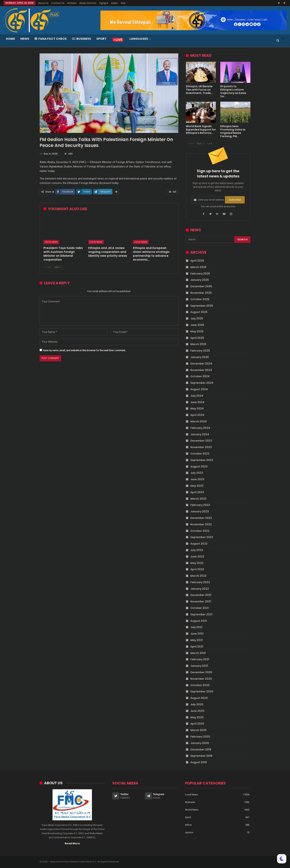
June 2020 (197, 711)
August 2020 (199, 698)
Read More (72, 843)
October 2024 (200, 376)
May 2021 (197, 640)
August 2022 (199, 544)
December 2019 (201, 749)
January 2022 (200, 589)
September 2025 (202, 306)
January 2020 (200, 743)
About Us (43, 3)
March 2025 (198, 344)
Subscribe (235, 200)
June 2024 (197, 402)
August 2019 (199, 762)
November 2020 (201, 679)
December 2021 (201, 595)
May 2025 (197, 331)
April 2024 (197, 415)
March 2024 (198, 421)
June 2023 (197, 479)
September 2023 (202, 460)
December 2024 (201, 364)
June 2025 (197, 325)
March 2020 (198, 730)
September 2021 (201, 614)
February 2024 (200, 428)
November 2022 (201, 524)
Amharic (72, 3)
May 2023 (197, 486)
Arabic (114, 3)
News (25, 39)
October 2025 (200, 299)
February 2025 (200, 351)
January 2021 (199, 666)
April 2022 (197, 569)
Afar (123, 3)
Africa (188, 825)
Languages (139, 39)
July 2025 (197, 318)
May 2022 (197, 563)
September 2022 (202, 537)
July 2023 (197, 473)
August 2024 (199, 389)
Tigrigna (104, 3)
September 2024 (202, 383)
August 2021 (199, 621)
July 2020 (197, 704)
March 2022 (198, 576)
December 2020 (201, 672)
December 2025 (201, 286)
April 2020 (197, 724)
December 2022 (201, 518)
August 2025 (199, 312)
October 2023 (200, 454)
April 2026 (197, 261)
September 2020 (202, 691)
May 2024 (197, 408)
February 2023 (200, 505)
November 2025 (201, 293)
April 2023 (197, 492)
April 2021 (197, 647)
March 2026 (198, 267)
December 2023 (201, 441)
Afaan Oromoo (88, 3)
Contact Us (58, 3)
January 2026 (200, 280)
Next (58, 267)
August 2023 (199, 466)
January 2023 (200, 511)
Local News (51, 242)
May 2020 (197, 717)
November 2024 (201, 370)
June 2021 (197, 634)
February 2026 (200, 273)
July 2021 (196, 627)
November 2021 (201, 601)
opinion (189, 833)
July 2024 (197, 396)
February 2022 (200, 582)
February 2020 (200, 737)
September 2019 (201, 756)
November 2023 (201, 447)
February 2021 (200, 659)
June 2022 (197, 556)
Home (10, 39)
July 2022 (197, 550)
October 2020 (200, 685)
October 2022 (200, 531)
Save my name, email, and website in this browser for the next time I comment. (84, 350)
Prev (48, 267)
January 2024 (200, 434)
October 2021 (199, 608)
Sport (101, 39)
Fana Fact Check (51, 39)
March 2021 (198, 653)
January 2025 (200, 357)
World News (192, 810)
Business (82, 39)
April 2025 (197, 338)
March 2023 (198, 499)
